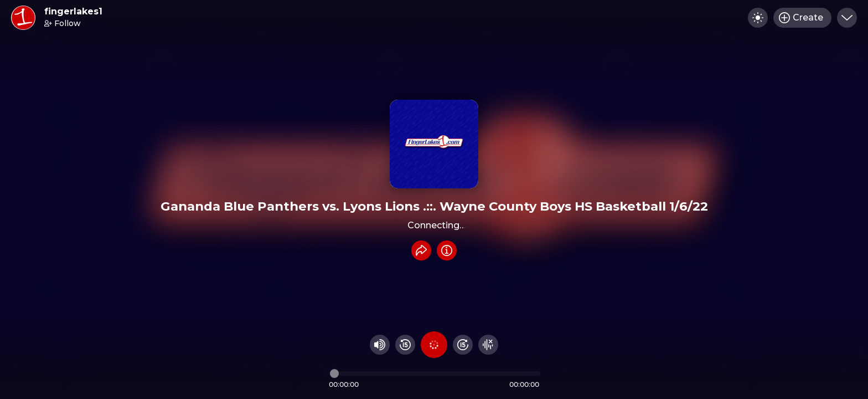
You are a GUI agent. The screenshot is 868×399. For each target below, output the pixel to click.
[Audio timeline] (435, 374)
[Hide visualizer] (488, 345)
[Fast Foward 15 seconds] (463, 345)
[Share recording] (421, 250)
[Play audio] (434, 345)
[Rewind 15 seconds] (405, 345)
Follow (63, 23)
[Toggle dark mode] (758, 18)
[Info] (447, 250)
